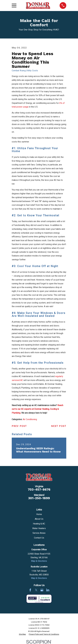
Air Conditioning (30, 419)
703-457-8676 (39, 490)
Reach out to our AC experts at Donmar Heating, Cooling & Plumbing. (37, 409)
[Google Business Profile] (42, 590)
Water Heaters (39, 528)
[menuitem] (22, 634)
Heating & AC (39, 524)
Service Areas (39, 533)
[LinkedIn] (48, 590)
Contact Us (39, 538)
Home (39, 514)
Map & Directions (39, 561)
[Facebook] (30, 590)
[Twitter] (36, 590)
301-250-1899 (39, 498)
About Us (39, 519)
